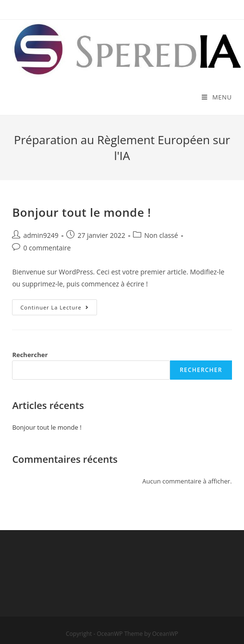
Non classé (161, 235)
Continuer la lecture (58, 309)
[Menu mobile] (217, 97)
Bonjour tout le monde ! (81, 212)
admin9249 (41, 235)
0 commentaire (47, 248)
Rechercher (30, 355)
